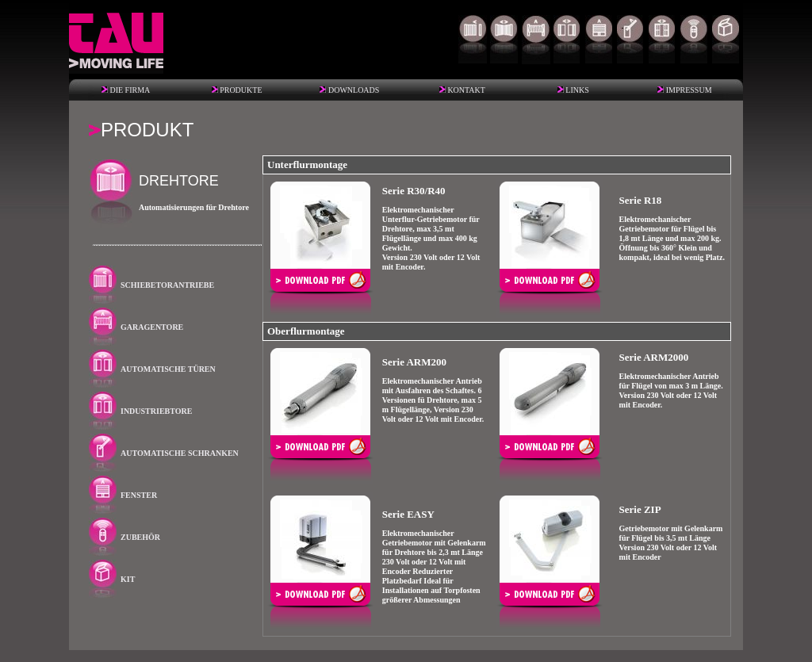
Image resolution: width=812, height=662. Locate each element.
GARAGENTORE (152, 327)
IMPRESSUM (689, 90)
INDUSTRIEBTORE (156, 411)
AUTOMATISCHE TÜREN (168, 369)
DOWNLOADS (354, 90)
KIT (128, 579)
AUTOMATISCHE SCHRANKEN (180, 453)
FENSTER (139, 495)
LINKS (577, 90)
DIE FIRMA (130, 90)
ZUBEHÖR (140, 537)
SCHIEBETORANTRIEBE (167, 285)
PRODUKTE (241, 90)
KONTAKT (466, 90)
